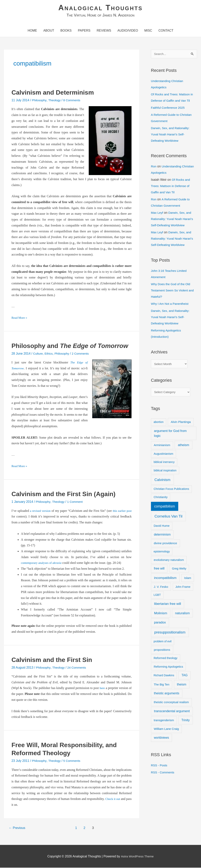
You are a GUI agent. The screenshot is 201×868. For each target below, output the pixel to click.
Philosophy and (70, 346)
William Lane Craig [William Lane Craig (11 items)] (166, 730)
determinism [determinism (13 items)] (162, 535)
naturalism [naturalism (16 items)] (182, 614)
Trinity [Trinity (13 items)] (185, 721)
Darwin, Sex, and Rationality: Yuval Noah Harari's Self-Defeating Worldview (171, 317)
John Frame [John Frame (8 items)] (183, 588)
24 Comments (78, 668)
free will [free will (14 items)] (159, 569)
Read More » (20, 318)
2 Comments (82, 354)
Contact (166, 31)
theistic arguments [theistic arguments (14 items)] (167, 694)
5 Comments (73, 761)
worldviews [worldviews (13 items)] (161, 739)
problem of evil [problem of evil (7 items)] (162, 642)
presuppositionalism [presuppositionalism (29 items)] (170, 633)
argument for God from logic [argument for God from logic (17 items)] (170, 434)
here (102, 689)
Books (66, 31)
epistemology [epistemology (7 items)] (162, 552)
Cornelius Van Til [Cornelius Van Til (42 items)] (168, 517)
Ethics (49, 354)
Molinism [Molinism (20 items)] (161, 614)
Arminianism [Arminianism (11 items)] (162, 446)
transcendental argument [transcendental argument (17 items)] (172, 712)
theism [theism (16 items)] (182, 685)
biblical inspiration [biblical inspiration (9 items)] (165, 471)
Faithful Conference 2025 (169, 108)
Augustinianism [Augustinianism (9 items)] (164, 455)
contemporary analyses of (42, 563)
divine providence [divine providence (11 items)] (165, 544)
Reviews (104, 31)
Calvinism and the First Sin (52, 660)
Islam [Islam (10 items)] (188, 579)
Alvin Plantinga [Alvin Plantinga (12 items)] (181, 423)
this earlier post (122, 511)
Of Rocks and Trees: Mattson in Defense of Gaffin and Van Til (171, 187)
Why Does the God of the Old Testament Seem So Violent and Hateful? (173, 291)
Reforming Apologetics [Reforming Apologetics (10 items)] (168, 667)
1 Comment (76, 502)
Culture (38, 354)
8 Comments (73, 101)
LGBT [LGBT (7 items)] (157, 596)
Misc (148, 31)
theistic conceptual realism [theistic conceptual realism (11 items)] (171, 703)
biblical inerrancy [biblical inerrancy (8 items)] (164, 463)
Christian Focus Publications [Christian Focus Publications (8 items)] (171, 490)
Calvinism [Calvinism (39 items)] (162, 481)
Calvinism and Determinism (53, 93)
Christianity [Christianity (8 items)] (161, 498)
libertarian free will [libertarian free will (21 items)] (168, 605)
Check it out (118, 799)
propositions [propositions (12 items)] (162, 651)
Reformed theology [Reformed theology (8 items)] (166, 659)
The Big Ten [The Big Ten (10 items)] (161, 685)
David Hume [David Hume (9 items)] (162, 527)
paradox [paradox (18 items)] (160, 623)
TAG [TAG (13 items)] (185, 676)
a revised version (40, 511)
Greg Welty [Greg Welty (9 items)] (179, 570)
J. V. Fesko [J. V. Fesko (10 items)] (161, 587)
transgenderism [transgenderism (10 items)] (164, 721)
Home (32, 31)
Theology (55, 101)
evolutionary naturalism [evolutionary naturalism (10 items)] (169, 561)
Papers (84, 31)
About (49, 31)
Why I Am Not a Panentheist (171, 304)
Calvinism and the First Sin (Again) (63, 494)
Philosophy (39, 101)
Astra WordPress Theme (137, 857)
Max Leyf (157, 213)
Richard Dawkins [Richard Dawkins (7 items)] (164, 676)
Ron (154, 167)
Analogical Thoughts (101, 8)
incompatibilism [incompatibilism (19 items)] (165, 579)
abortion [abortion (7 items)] (159, 423)
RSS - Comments (163, 773)
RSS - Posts (159, 766)
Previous (18, 828)
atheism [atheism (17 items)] (184, 446)
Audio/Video (128, 31)
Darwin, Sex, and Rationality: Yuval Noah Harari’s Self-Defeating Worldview (171, 135)
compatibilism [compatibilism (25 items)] (165, 507)
